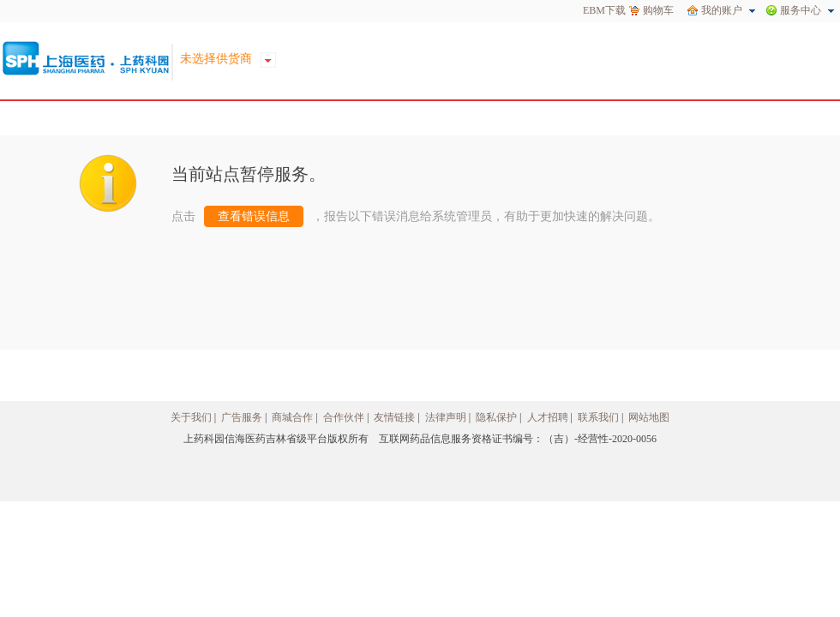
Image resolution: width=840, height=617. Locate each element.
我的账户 (722, 10)
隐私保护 (496, 417)
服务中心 (801, 10)
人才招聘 (548, 417)
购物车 (658, 10)
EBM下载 (604, 10)
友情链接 (394, 417)
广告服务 (242, 417)
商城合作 (292, 417)
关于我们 (191, 417)
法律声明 (446, 417)
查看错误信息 (254, 216)
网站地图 (649, 417)
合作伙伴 (344, 417)
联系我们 (598, 417)
